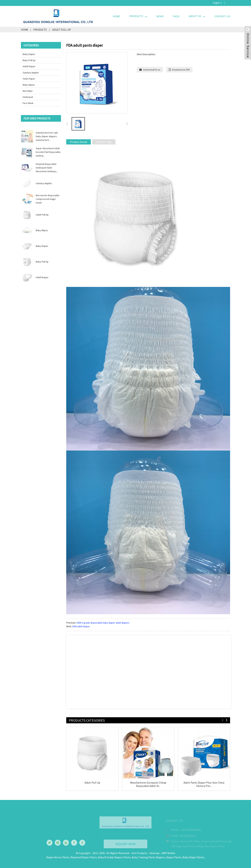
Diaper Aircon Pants (58, 857)
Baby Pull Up (29, 60)
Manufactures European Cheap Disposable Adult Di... (148, 784)
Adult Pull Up (62, 30)
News (160, 16)
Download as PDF (181, 70)
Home (116, 16)
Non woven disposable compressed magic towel (48, 199)
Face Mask (28, 103)
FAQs (176, 16)
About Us (197, 16)
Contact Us (222, 16)
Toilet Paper (29, 79)
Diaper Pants (174, 857)
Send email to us (152, 70)
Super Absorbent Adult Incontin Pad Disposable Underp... (48, 152)
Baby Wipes (29, 85)
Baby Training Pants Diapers (148, 857)
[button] (127, 124)
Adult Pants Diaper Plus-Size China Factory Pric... (204, 784)
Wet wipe (28, 91)
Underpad (28, 97)
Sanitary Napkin (31, 73)
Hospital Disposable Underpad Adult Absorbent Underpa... (47, 168)
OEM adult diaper (81, 626)
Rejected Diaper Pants (84, 857)
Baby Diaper (29, 54)
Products (138, 16)
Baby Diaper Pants (193, 857)
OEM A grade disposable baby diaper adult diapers (103, 623)
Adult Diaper (29, 66)
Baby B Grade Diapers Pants (114, 857)
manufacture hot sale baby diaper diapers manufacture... (47, 136)
